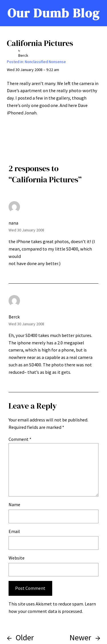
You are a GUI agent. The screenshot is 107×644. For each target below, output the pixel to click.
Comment (20, 439)
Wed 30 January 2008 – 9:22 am (33, 70)
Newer (80, 637)
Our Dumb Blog (53, 13)
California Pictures (40, 43)
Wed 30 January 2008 (26, 230)
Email (14, 531)
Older (25, 637)
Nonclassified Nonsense (45, 62)
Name (14, 504)
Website (17, 558)
